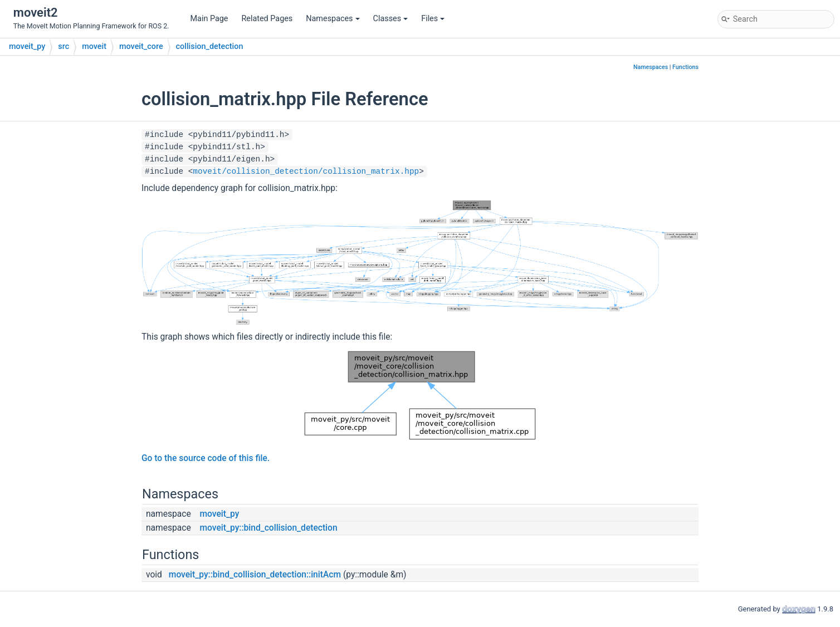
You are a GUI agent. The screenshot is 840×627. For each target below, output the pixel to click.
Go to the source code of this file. (206, 458)
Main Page (209, 19)
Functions (685, 67)
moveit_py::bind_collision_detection (269, 528)
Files (433, 19)
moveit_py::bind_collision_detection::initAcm (255, 575)
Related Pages (267, 19)
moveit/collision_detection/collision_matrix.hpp (306, 172)
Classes (391, 19)
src (64, 46)
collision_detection (210, 46)
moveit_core (141, 46)
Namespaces (333, 19)
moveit (94, 46)
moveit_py (27, 46)
